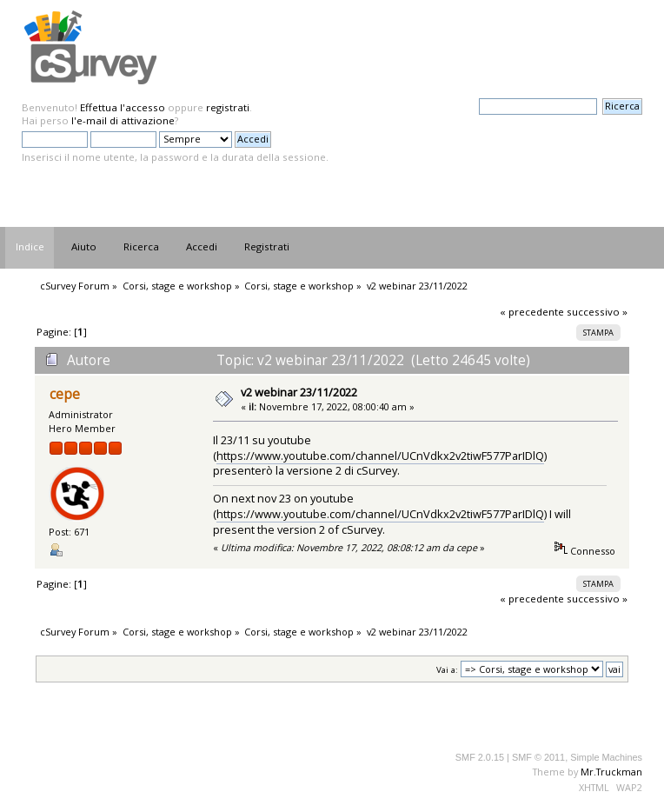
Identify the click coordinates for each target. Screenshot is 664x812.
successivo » (597, 312)
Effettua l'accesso (123, 107)
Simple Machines (606, 757)
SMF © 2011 (538, 757)
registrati (228, 107)
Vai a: (447, 670)
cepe (65, 394)
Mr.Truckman (611, 772)
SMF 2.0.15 (480, 757)
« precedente (532, 312)
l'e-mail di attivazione (123, 120)
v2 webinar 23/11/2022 (299, 392)
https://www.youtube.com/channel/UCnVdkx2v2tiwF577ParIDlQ (380, 456)
